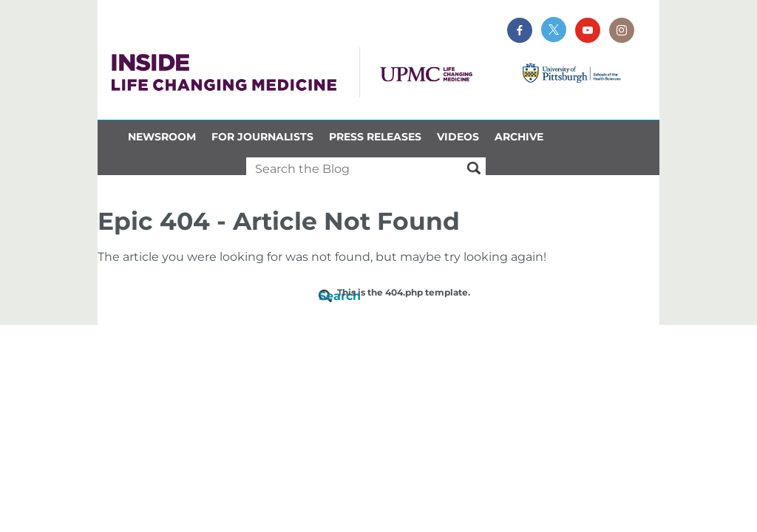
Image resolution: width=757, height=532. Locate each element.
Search (328, 296)
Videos (458, 137)
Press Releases (375, 137)
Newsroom (162, 137)
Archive (519, 137)
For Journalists (262, 137)
